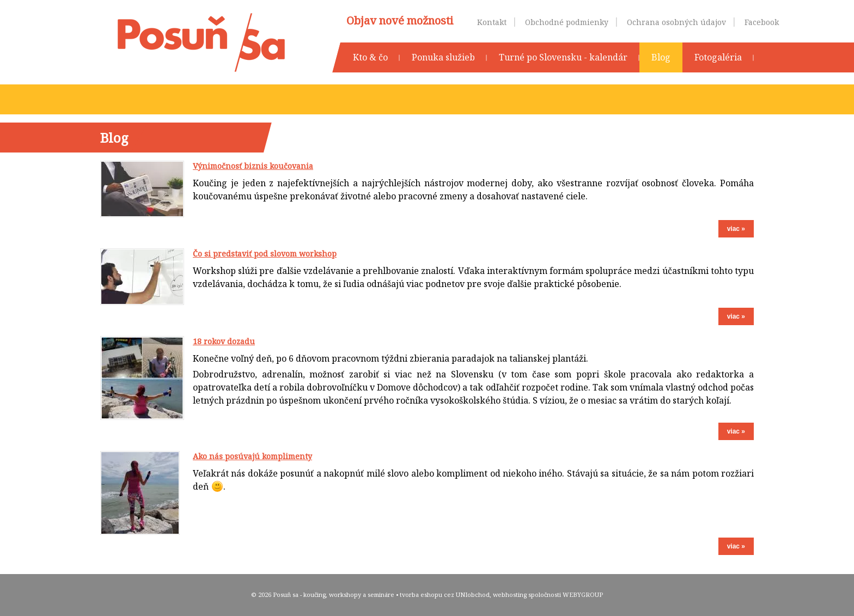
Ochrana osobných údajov (676, 22)
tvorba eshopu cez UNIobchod (445, 594)
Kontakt (492, 22)
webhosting (510, 594)
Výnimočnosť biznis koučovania (253, 166)
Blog (661, 57)
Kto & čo (370, 57)
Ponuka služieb (443, 57)
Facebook (762, 22)
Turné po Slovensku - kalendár (563, 57)
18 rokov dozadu (224, 341)
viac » (736, 229)
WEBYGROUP (583, 594)
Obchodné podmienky (567, 22)
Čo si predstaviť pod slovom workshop (265, 254)
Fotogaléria (718, 57)
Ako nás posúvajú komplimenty (252, 456)
